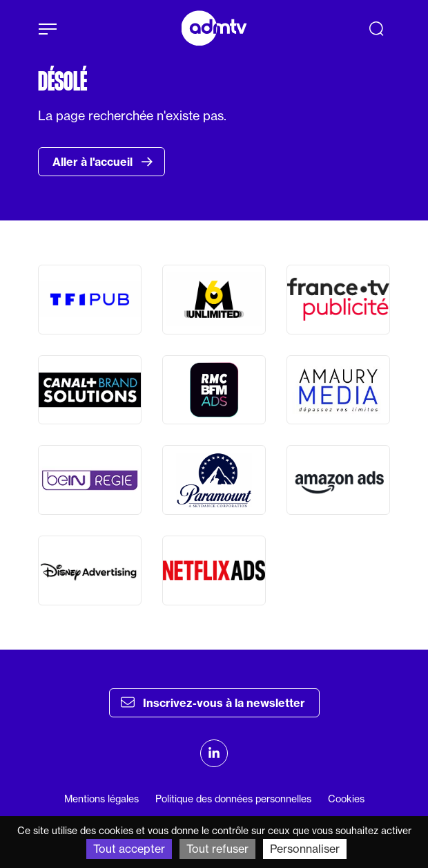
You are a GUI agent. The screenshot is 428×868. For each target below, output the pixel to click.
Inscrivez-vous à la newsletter (213, 702)
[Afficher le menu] (48, 29)
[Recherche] (376, 28)
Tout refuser (217, 849)
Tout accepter (129, 849)
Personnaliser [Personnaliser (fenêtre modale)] (305, 849)
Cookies (346, 799)
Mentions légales (101, 799)
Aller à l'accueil (103, 162)
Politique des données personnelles (233, 799)
